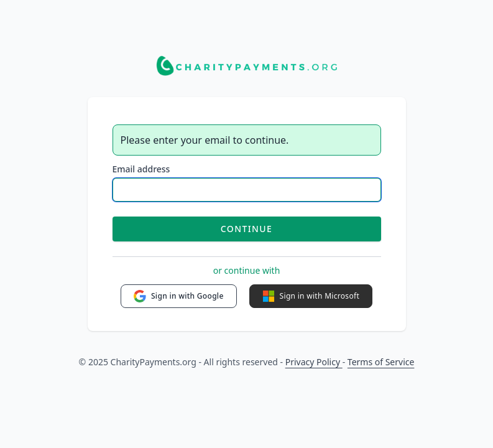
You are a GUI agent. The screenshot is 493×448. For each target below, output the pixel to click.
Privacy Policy (314, 362)
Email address (141, 169)
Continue (246, 229)
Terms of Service (381, 362)
